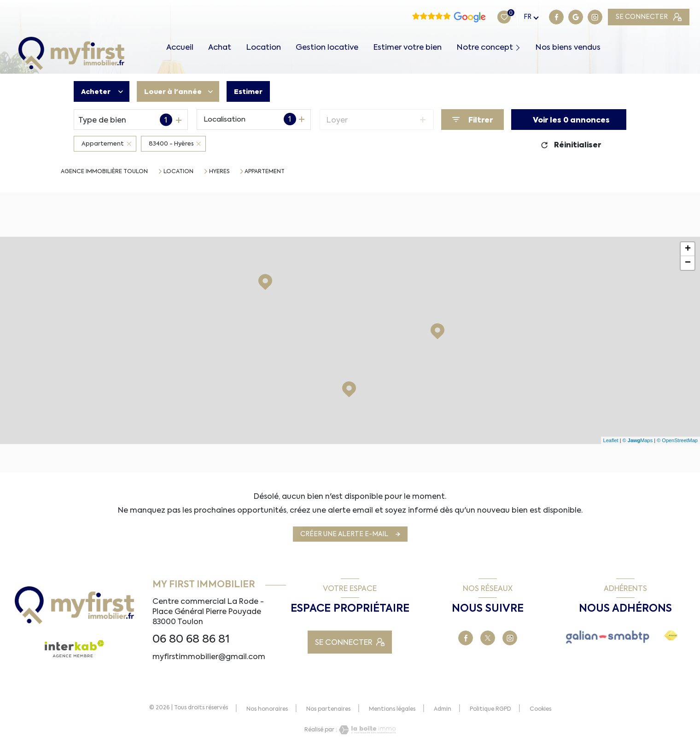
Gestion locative (327, 47)
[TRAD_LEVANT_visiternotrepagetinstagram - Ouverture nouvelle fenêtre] (537, 17)
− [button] (688, 263)
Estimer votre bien (407, 47)
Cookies (540, 709)
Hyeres (219, 171)
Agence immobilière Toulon (104, 171)
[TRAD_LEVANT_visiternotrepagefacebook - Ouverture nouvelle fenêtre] (499, 17)
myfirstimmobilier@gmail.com (209, 656)
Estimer (257, 92)
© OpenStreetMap (677, 440)
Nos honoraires (267, 709)
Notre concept (485, 47)
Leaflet (611, 440)
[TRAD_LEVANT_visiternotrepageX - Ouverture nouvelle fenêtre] (488, 638)
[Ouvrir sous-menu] (520, 47)
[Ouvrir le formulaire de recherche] (472, 120)
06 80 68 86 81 (191, 639)
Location (263, 47)
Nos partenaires (328, 709)
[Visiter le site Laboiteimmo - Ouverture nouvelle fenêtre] (367, 730)
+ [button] (688, 249)
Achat (220, 47)
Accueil (180, 47)
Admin (443, 709)
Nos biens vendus (568, 47)
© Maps (638, 440)
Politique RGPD (490, 709)
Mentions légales (392, 709)
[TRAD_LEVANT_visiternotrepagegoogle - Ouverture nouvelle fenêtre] (518, 17)
